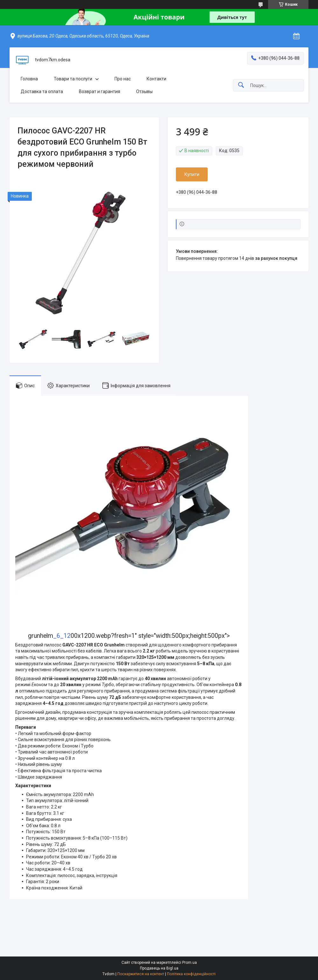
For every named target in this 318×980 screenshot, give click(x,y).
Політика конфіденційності (191, 974)
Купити (192, 174)
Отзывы (144, 91)
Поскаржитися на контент (141, 974)
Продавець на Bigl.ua (159, 968)
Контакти (156, 79)
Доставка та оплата (42, 91)
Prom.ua (190, 963)
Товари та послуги (73, 79)
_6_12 (62, 636)
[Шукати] (241, 85)
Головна (29, 79)
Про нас (123, 79)
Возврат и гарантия (100, 91)
